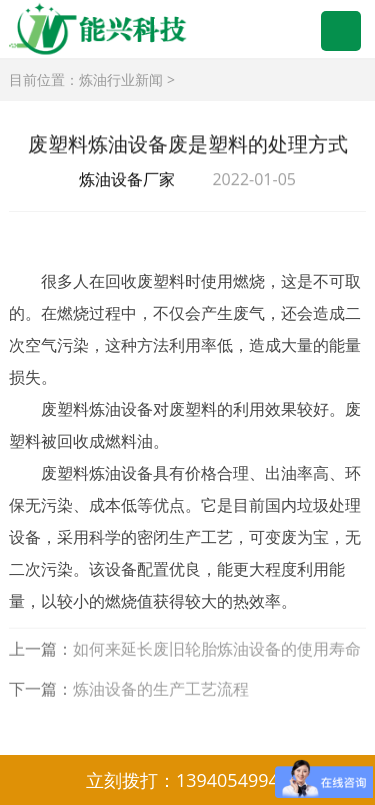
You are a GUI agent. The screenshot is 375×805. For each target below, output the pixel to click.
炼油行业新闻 (121, 79)
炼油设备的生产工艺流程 (161, 690)
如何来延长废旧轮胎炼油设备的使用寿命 (217, 650)
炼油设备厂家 (127, 180)
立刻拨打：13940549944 (187, 780)
